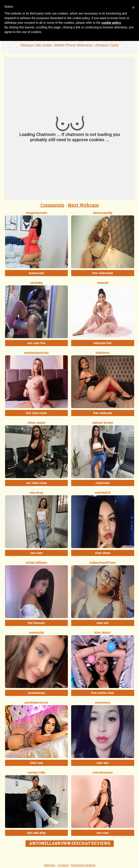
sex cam (36, 553)
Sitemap (49, 865)
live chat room (36, 413)
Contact (63, 865)
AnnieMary (103, 703)
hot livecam (36, 623)
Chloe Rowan (36, 423)
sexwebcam (36, 693)
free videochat (103, 273)
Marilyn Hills (36, 773)
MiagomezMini (36, 213)
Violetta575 (103, 493)
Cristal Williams (36, 563)
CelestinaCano (103, 773)
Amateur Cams (107, 45)
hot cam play (36, 833)
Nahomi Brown (103, 423)
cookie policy (111, 23)
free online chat (103, 693)
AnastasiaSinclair (36, 353)
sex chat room (36, 483)
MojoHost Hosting (83, 865)
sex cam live (36, 343)
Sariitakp (36, 283)
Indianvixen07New (103, 563)
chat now (36, 763)
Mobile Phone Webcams (73, 45)
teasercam (36, 273)
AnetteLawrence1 (36, 703)
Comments (52, 205)
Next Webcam (83, 205)
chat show (103, 553)
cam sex (103, 623)
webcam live (103, 343)
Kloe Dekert (103, 633)
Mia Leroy (36, 493)
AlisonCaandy (103, 213)
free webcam (103, 413)
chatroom (103, 483)
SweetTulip (36, 633)
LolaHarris (103, 353)
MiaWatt (103, 283)
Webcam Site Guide (36, 45)
